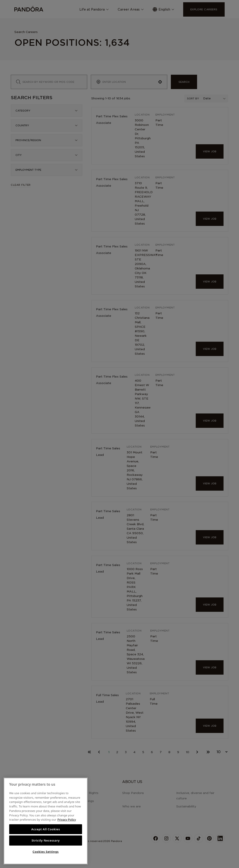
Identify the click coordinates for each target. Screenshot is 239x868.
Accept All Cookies (46, 829)
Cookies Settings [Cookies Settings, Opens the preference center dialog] (46, 852)
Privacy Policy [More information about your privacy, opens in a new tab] (67, 820)
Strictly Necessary (46, 840)
